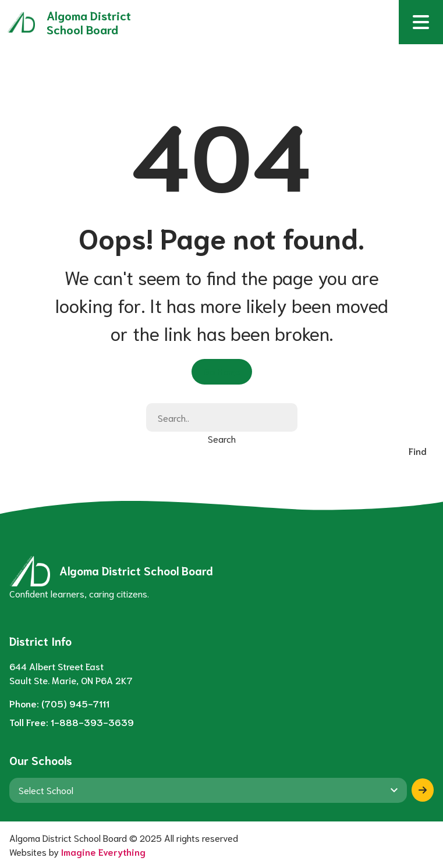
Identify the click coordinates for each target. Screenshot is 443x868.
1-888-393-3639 (92, 722)
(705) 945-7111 (75, 703)
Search (222, 438)
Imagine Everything (103, 851)
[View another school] (208, 790)
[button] (421, 22)
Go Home (222, 371)
